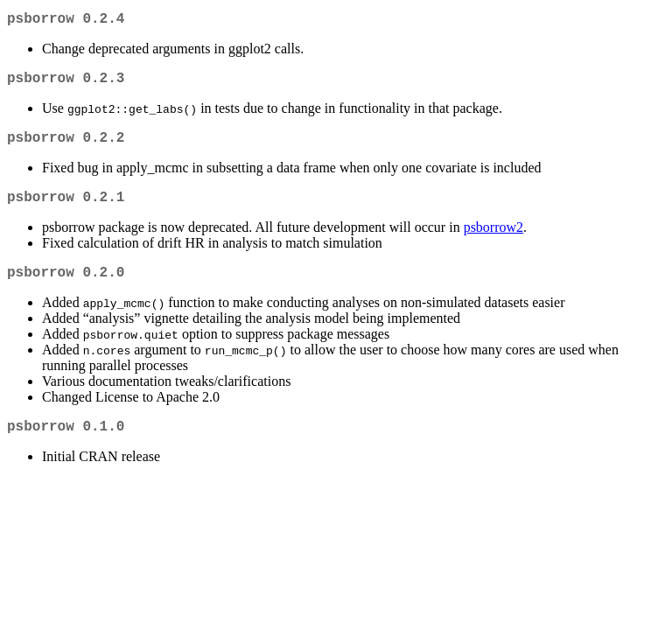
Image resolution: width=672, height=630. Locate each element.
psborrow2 (493, 241)
